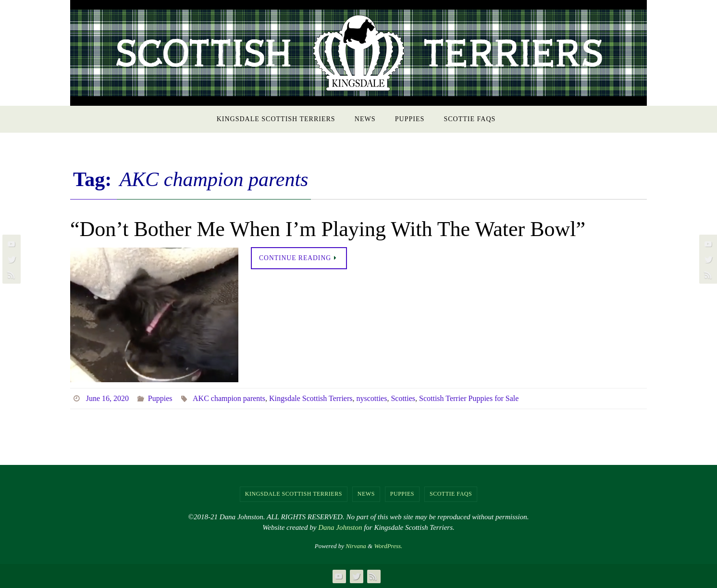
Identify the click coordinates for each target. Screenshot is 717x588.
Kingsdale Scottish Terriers (311, 398)
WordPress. (388, 546)
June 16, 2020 (107, 398)
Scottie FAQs (451, 494)
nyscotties (372, 398)
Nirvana (356, 546)
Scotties (403, 398)
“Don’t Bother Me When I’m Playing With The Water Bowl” (328, 229)
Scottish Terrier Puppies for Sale (469, 398)
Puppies (160, 398)
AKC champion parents (229, 398)
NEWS (366, 494)
